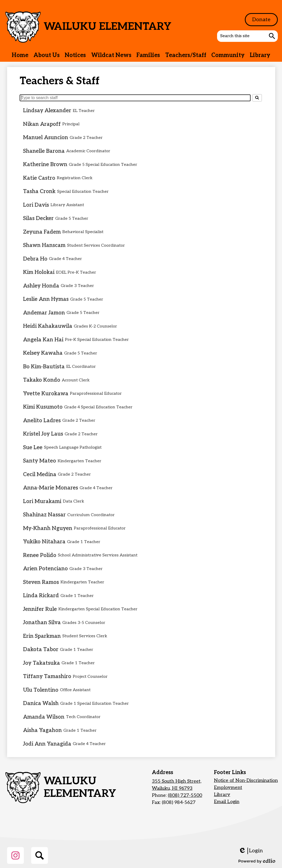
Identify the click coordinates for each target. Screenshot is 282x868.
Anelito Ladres (42, 421)
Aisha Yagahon (42, 730)
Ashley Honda (41, 286)
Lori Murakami (42, 501)
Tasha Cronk (39, 191)
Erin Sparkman (42, 636)
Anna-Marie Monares (51, 488)
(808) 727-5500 (185, 795)
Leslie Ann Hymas (46, 299)
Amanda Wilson (44, 717)
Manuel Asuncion (46, 138)
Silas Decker (38, 218)
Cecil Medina (40, 475)
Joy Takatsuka (42, 663)
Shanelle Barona (44, 151)
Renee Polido (40, 555)
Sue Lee (33, 448)
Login (251, 851)
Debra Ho (35, 259)
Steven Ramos (41, 582)
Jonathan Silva (42, 623)
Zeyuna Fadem (42, 232)
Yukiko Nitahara (44, 542)
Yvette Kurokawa (46, 394)
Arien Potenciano (45, 569)
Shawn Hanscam (44, 245)
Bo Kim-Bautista (44, 367)
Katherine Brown (45, 165)
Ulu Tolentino (41, 690)
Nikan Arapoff (42, 124)
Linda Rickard (41, 596)
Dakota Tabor (41, 650)
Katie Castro (39, 178)
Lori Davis (36, 205)
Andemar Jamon (44, 313)
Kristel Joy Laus (43, 434)
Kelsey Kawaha (43, 353)
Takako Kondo (42, 380)
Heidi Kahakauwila (48, 326)
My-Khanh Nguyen (48, 528)
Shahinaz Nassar (44, 515)
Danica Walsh (41, 703)
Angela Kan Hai (43, 340)
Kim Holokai (39, 272)
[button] (47, 55)
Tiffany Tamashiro (47, 677)
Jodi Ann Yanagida (47, 744)
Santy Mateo (40, 461)
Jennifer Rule (40, 609)
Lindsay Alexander (47, 111)
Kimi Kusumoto (43, 407)
